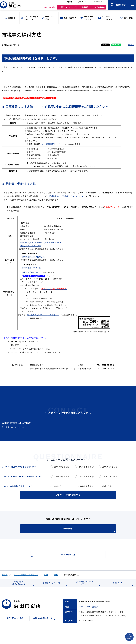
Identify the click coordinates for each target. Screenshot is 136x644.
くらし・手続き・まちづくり (26, 574)
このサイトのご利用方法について (22, 585)
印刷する (131, 45)
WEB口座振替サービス (52, 144)
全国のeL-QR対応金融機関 (32, 242)
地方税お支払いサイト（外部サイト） (43, 315)
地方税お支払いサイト (32, 272)
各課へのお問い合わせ (45, 622)
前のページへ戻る (65, 555)
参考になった (60, 486)
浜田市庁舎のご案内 (17, 622)
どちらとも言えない (87, 467)
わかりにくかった (110, 476)
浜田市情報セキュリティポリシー (88, 585)
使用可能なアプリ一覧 (32, 268)
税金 (46, 574)
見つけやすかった (62, 467)
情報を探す (74, 530)
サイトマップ (123, 586)
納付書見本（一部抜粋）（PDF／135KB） (67, 196)
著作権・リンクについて (55, 586)
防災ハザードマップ (68, 8)
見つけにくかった (110, 467)
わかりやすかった (62, 476)
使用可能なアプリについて (33, 257)
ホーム (5, 574)
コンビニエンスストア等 (31, 246)
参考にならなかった (111, 486)
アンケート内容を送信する (68, 495)
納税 (56, 574)
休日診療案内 (100, 8)
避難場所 (85, 8)
